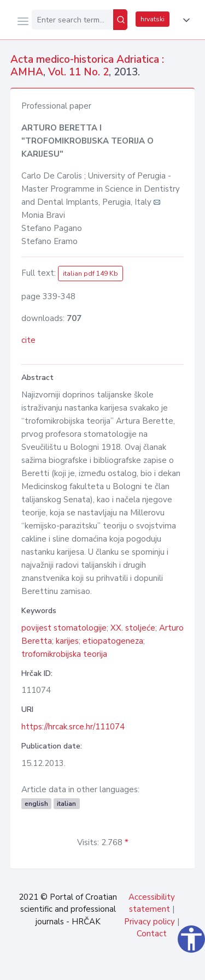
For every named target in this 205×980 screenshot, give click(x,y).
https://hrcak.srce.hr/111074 (73, 727)
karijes (67, 641)
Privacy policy (150, 922)
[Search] (120, 20)
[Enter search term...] (72, 20)
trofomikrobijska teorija (64, 654)
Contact (152, 934)
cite (28, 340)
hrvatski (153, 19)
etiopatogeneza (113, 641)
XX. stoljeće (133, 628)
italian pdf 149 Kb (90, 274)
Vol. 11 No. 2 (78, 72)
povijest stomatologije (64, 628)
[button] (184, 20)
